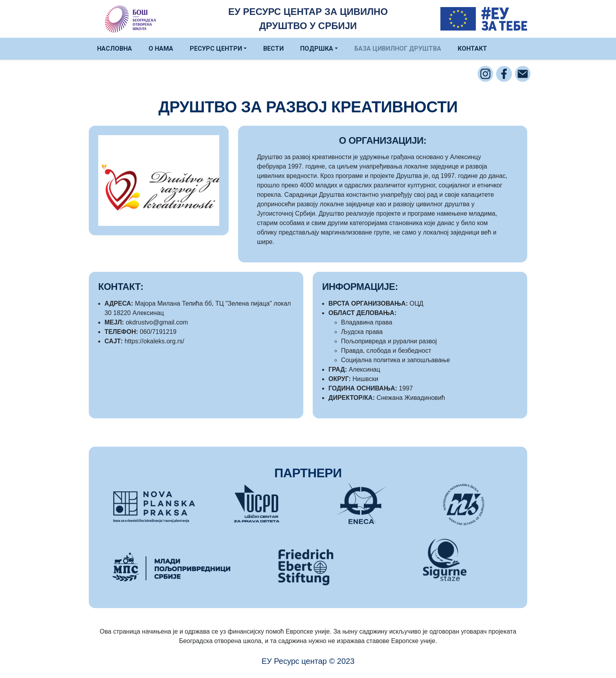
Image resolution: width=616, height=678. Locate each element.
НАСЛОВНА (115, 49)
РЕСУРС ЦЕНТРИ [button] (216, 49)
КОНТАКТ (472, 49)
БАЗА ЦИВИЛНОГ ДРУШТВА (398, 49)
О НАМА (161, 49)
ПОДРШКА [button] (317, 49)
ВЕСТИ (273, 49)
